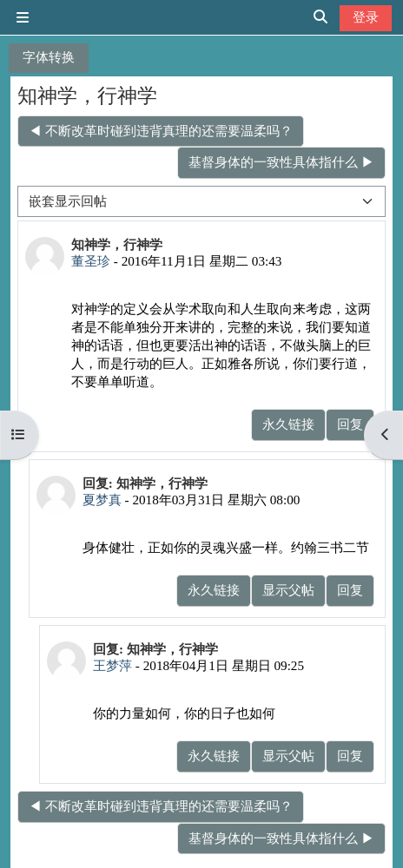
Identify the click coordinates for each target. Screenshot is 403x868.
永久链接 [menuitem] (288, 424)
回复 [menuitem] (350, 424)
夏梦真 (102, 500)
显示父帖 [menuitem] (288, 590)
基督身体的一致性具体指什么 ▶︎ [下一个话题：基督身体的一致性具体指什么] (281, 162)
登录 (366, 17)
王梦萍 (112, 665)
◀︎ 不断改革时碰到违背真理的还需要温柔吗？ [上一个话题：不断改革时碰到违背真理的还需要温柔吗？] (161, 131)
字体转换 (49, 57)
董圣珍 (91, 261)
